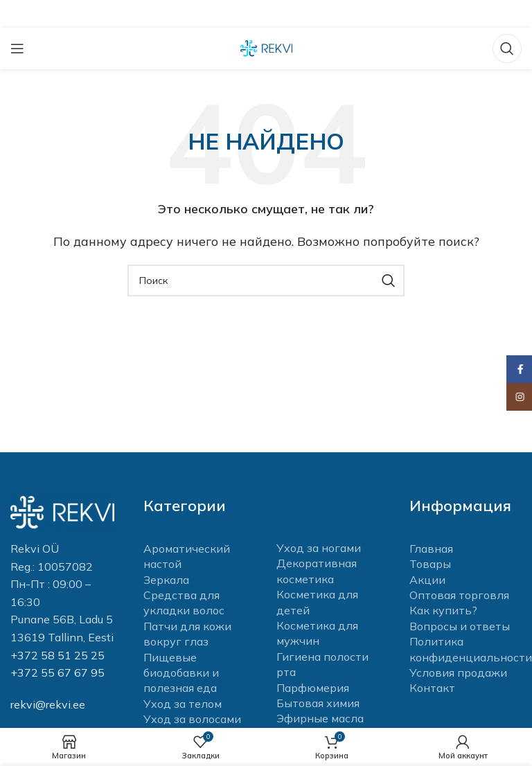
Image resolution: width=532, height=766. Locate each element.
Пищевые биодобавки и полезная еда (181, 673)
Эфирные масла (320, 718)
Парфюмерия (313, 688)
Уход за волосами (192, 719)
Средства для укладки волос (184, 603)
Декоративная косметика (317, 571)
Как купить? (443, 610)
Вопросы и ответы (460, 626)
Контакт (432, 688)
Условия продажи (458, 673)
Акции (427, 580)
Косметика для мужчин (317, 633)
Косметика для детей (317, 602)
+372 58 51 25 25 (57, 655)
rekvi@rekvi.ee (48, 704)
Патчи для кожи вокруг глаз (187, 634)
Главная (431, 549)
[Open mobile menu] (17, 48)
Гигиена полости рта (322, 664)
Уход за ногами (319, 548)
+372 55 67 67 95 (57, 673)
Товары (430, 564)
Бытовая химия (318, 703)
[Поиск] (507, 48)
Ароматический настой (187, 556)
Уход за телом (183, 704)
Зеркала (166, 580)
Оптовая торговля (459, 595)
